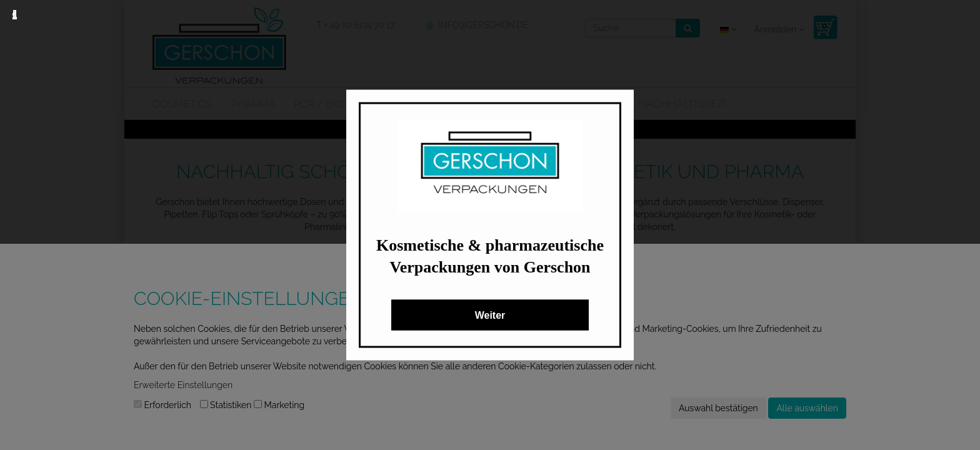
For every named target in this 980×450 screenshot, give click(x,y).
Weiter (490, 315)
